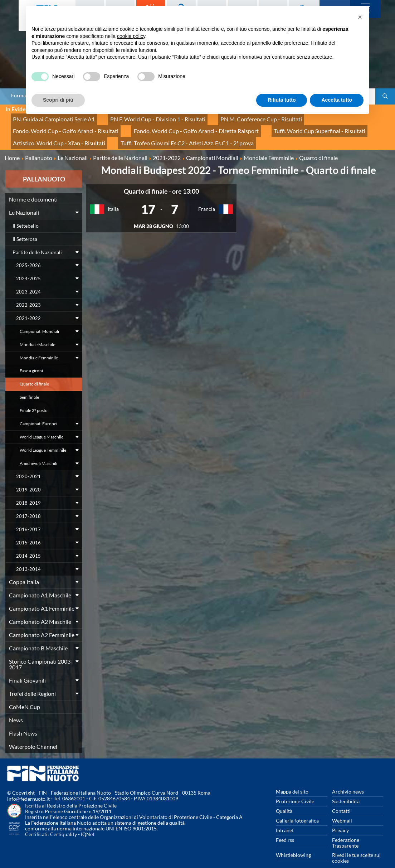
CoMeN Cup (25, 695)
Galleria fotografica (297, 809)
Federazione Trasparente (346, 831)
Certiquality (64, 822)
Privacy (340, 818)
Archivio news (348, 780)
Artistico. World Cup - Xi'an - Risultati (271, 125)
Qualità (284, 799)
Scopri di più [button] (58, 100)
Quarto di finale (34, 372)
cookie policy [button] (131, 36)
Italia (113, 197)
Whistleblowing (293, 843)
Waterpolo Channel (33, 735)
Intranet (285, 818)
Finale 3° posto (34, 399)
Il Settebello (26, 214)
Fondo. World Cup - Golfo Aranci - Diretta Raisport (68, 125)
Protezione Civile (295, 789)
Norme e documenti (33, 187)
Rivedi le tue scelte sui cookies (356, 846)
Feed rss (285, 828)
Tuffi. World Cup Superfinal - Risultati (177, 125)
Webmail (342, 809)
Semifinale (29, 385)
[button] (360, 17)
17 (148, 197)
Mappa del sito (292, 780)
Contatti (341, 799)
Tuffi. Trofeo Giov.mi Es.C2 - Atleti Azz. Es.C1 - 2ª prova (71, 133)
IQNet (88, 822)
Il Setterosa (25, 227)
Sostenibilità (346, 789)
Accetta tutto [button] (337, 100)
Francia (207, 197)
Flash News (23, 721)
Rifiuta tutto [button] (282, 100)
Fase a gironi (31, 359)
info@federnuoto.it (28, 787)
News (16, 708)
